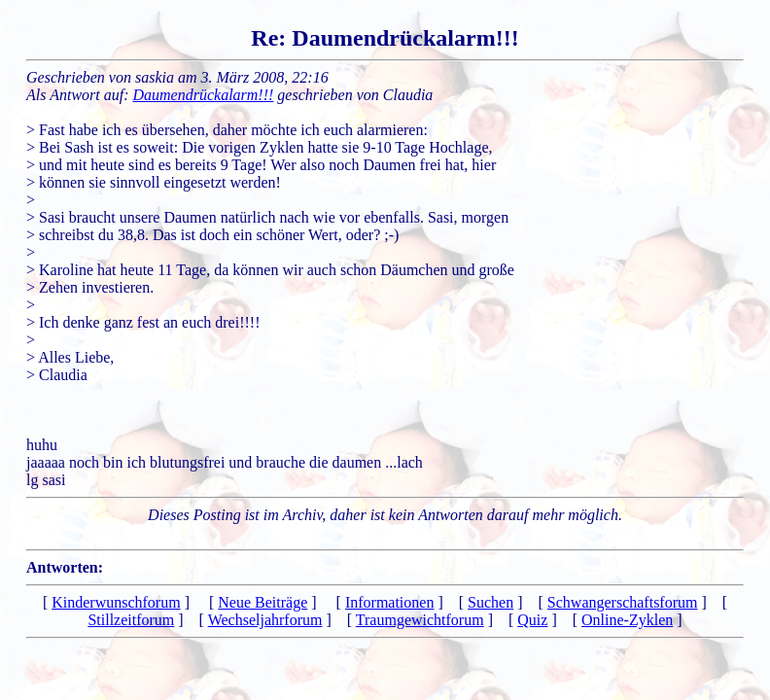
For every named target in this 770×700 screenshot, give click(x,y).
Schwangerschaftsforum (623, 602)
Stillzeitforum (131, 620)
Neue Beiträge (262, 602)
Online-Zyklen (627, 620)
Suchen (490, 602)
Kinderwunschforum (116, 602)
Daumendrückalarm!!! (204, 95)
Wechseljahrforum (265, 620)
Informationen (390, 602)
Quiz (532, 620)
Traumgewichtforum (420, 620)
